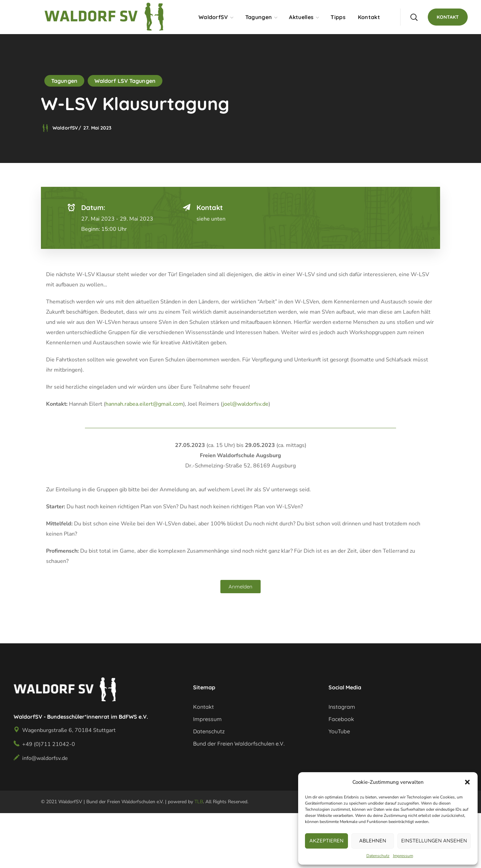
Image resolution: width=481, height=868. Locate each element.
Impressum (403, 856)
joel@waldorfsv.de (246, 404)
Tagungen (64, 81)
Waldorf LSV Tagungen (125, 81)
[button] (467, 782)
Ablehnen (373, 841)
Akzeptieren (326, 841)
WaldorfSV (65, 128)
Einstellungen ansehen (434, 841)
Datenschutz (378, 856)
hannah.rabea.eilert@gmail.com (144, 404)
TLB (199, 802)
